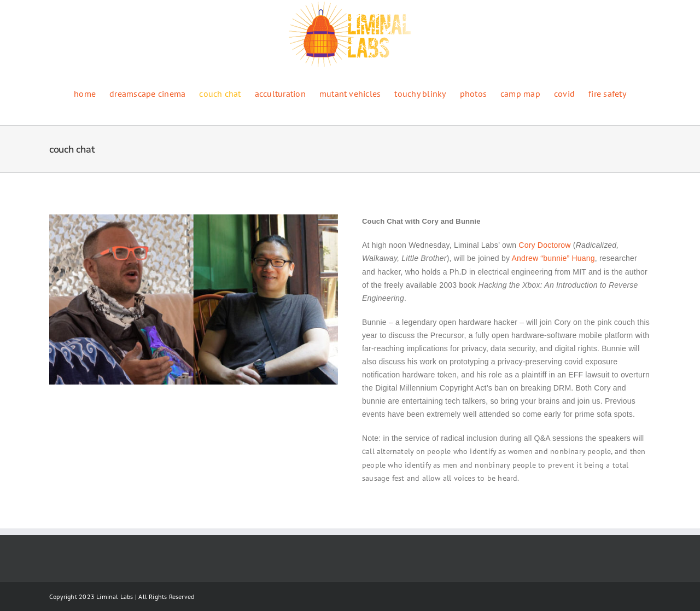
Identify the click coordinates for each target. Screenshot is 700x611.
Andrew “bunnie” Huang (553, 258)
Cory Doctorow (544, 245)
